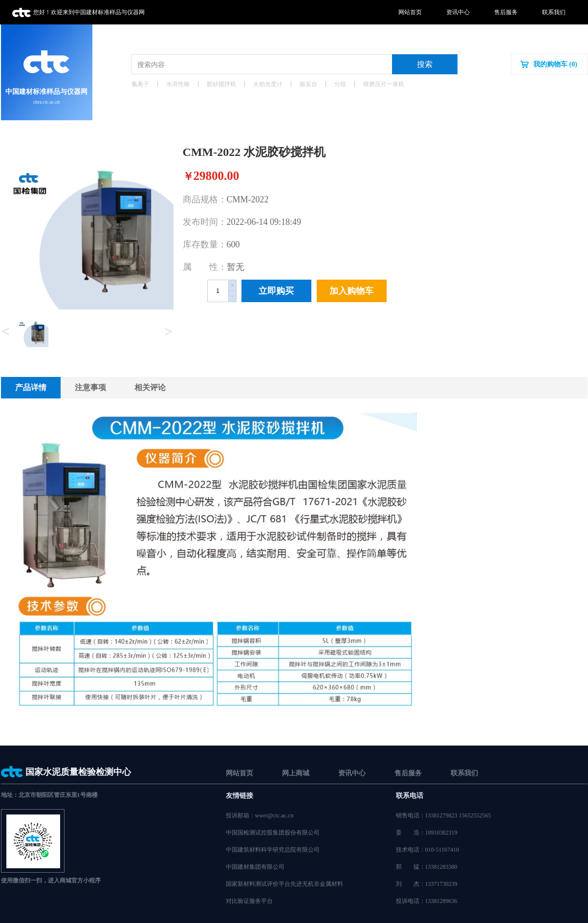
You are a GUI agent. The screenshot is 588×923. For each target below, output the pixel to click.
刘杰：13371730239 (427, 884)
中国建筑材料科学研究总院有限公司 (273, 850)
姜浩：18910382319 (427, 833)
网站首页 (410, 12)
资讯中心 (458, 12)
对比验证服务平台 (249, 901)
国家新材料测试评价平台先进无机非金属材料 (284, 884)
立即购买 (276, 291)
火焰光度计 (268, 84)
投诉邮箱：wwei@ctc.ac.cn (260, 815)
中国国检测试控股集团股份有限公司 (273, 833)
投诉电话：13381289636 (427, 901)
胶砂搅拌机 (221, 84)
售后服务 (506, 12)
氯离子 (140, 84)
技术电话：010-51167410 (428, 850)
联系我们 (554, 12)
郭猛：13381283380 (427, 867)
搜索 (425, 64)
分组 (340, 84)
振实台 (308, 84)
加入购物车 (351, 291)
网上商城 (296, 773)
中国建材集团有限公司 (255, 867)
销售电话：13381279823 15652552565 (444, 815)
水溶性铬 (178, 84)
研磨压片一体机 (384, 84)
